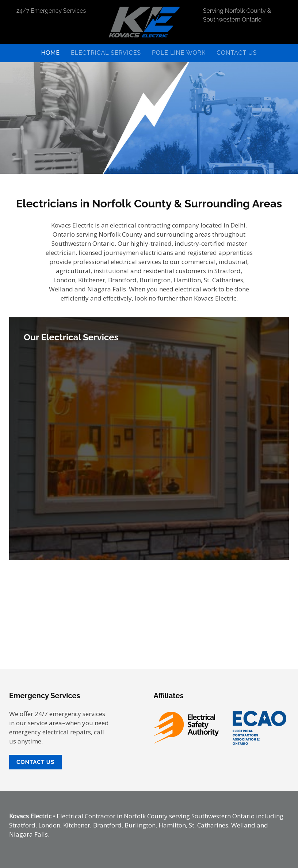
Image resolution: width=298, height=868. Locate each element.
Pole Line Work (179, 53)
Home (50, 53)
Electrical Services (106, 53)
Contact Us (237, 53)
